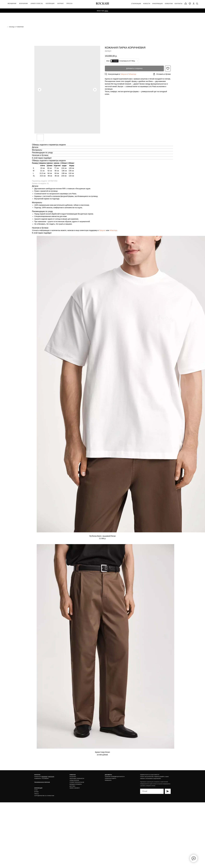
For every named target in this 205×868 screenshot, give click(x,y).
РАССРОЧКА (73, 777)
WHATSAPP (51, 777)
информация (158, 4)
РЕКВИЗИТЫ (108, 780)
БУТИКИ (36, 792)
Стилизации (136, 4)
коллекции (50, 3)
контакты (179, 4)
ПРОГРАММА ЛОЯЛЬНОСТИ (77, 778)
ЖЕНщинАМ (12, 3)
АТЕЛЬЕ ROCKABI (74, 780)
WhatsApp (132, 74)
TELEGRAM (44, 777)
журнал (61, 3)
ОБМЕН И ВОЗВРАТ (75, 788)
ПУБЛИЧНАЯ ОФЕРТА (110, 778)
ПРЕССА (37, 794)
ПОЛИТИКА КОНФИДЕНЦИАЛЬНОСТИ (115, 777)
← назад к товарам (15, 27)
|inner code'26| (37, 3)
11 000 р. (102, 538)
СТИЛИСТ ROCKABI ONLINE (77, 782)
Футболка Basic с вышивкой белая (102, 536)
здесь (106, 11)
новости (147, 4)
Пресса (69, 3)
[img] (194, 4)
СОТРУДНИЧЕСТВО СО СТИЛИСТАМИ (44, 796)
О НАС (36, 790)
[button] (162, 74)
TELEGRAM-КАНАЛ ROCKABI (42, 782)
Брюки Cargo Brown (102, 752)
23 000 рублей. (103, 755)
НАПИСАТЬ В (38, 777)
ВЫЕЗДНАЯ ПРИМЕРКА (76, 784)
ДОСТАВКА (72, 786)
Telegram (124, 74)
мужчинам (24, 3)
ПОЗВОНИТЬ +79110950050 (41, 778)
